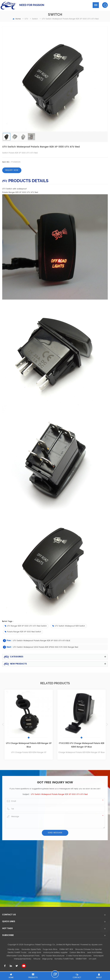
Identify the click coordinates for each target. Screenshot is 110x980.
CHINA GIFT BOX (66, 949)
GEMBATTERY (81, 959)
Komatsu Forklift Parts (64, 959)
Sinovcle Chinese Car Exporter (88, 949)
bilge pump (47, 959)
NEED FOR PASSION (32, 5)
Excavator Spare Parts (31, 949)
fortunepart (98, 956)
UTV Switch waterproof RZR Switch (69, 626)
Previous (3, 724)
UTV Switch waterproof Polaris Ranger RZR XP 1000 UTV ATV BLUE (42, 641)
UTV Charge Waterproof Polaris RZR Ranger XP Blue (29, 745)
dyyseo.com (97, 945)
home (17, 19)
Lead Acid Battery (95, 953)
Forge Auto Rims (50, 949)
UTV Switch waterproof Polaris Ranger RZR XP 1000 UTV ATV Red (59, 794)
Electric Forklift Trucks (17, 953)
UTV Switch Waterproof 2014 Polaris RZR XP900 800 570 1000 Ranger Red (46, 647)
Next (107, 724)
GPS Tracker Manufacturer (53, 956)
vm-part (92, 959)
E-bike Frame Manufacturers (79, 956)
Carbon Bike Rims (77, 953)
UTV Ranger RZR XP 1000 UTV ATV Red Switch (26, 626)
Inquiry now (12, 170)
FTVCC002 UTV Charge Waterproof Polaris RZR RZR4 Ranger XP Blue (82, 745)
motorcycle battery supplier (55, 953)
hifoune (37, 959)
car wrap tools (35, 953)
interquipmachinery (23, 959)
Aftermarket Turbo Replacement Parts (23, 956)
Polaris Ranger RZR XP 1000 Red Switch (23, 632)
